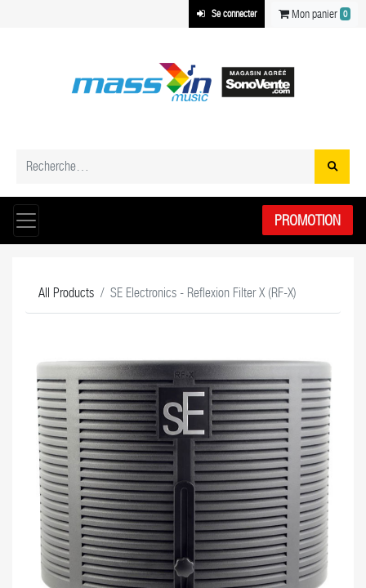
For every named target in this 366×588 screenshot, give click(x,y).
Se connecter (227, 14)
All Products (66, 293)
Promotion (308, 220)
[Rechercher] (332, 167)
